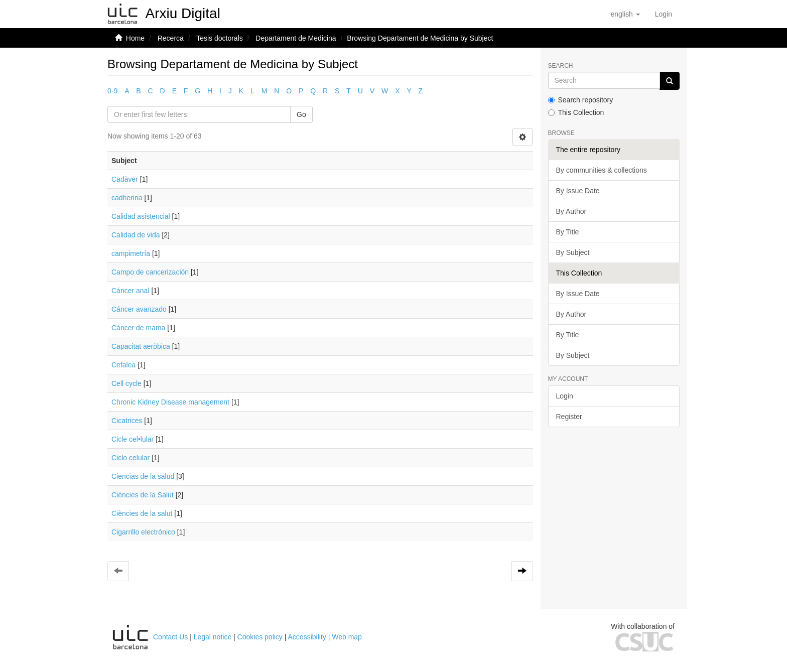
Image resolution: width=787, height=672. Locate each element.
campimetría (131, 253)
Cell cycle (126, 383)
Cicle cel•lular (133, 439)
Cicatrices (127, 421)
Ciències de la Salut (143, 495)
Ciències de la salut (142, 513)
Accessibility (307, 637)
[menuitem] (664, 14)
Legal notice (213, 637)
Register (569, 417)
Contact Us (170, 637)
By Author (571, 211)
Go (301, 114)
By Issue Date (578, 191)
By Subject (573, 252)
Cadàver (125, 179)
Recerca (171, 38)
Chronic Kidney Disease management (170, 402)
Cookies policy (260, 637)
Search (561, 66)
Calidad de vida (136, 235)
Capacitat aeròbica (141, 346)
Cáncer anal (130, 291)
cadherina (127, 198)
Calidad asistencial (141, 216)
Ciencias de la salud (143, 476)
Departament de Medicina (296, 38)
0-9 (112, 91)
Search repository (581, 100)
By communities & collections (602, 170)
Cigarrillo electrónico (143, 532)
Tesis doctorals (220, 38)
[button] (625, 14)
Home (135, 38)
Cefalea (123, 365)
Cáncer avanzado (139, 309)
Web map (347, 637)
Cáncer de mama (138, 328)
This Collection (576, 112)
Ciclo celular (130, 458)
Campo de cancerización (150, 272)
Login (565, 396)
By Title (568, 232)
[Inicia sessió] (664, 14)
